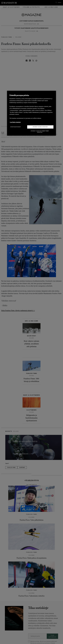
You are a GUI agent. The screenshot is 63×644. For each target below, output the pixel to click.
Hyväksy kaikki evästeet (40, 127)
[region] (31, 113)
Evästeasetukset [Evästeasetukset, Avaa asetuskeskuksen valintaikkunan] (16, 127)
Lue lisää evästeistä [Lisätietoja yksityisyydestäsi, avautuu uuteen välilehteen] (15, 122)
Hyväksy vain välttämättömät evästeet (40, 132)
